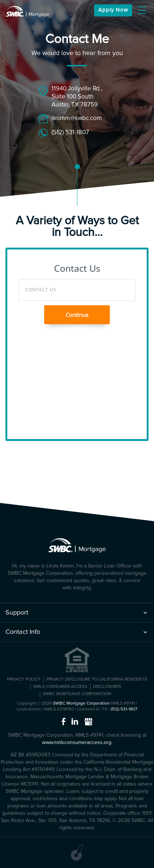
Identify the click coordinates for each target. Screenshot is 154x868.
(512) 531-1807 (70, 133)
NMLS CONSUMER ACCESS (60, 687)
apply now (113, 10)
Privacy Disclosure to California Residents (97, 679)
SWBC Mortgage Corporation (77, 694)
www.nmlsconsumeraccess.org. (77, 743)
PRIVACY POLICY (24, 679)
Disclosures (107, 687)
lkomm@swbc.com (77, 118)
